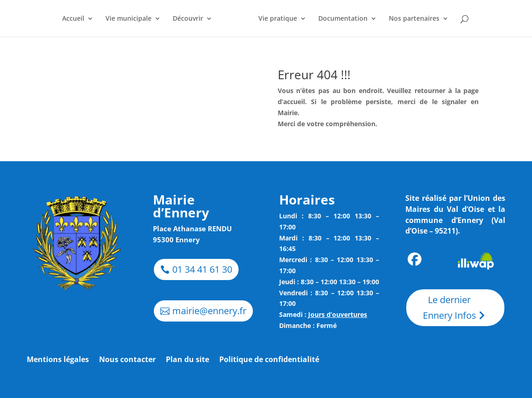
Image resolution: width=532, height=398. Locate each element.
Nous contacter (127, 360)
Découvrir (188, 19)
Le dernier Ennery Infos (450, 307)
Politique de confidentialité (269, 360)
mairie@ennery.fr (209, 311)
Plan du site (187, 360)
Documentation (343, 19)
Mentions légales (58, 360)
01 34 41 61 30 (202, 269)
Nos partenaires (414, 19)
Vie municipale (129, 19)
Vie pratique (278, 19)
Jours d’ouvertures (338, 314)
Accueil (73, 19)
